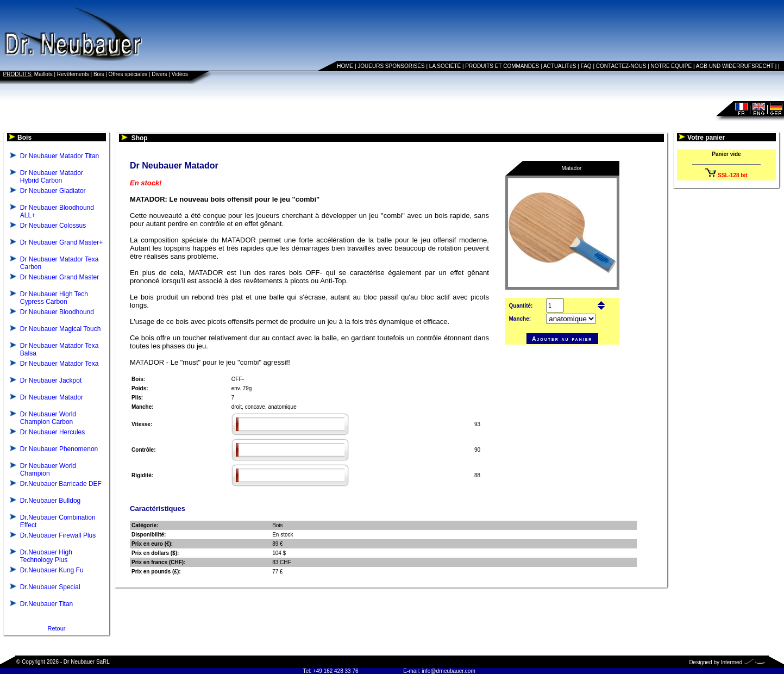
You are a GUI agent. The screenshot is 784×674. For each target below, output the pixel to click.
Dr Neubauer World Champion (48, 470)
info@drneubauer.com (449, 671)
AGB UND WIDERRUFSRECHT (735, 66)
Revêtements (73, 74)
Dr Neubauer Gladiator (53, 191)
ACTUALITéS (560, 66)
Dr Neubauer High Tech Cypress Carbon (54, 298)
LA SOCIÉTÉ (445, 66)
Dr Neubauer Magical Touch (61, 329)
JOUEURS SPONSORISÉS (391, 66)
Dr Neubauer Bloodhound (57, 312)
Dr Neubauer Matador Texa (59, 364)
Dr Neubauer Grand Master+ (61, 242)
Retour (56, 628)
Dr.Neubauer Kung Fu (52, 570)
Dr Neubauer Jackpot (51, 380)
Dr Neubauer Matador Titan (59, 156)
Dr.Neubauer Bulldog (50, 501)
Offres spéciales (128, 74)
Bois (99, 74)
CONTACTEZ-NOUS (621, 66)
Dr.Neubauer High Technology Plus (46, 556)
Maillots (43, 74)
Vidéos (180, 74)
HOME (345, 66)
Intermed (732, 662)
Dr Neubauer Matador (52, 397)
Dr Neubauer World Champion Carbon (48, 418)
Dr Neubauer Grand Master (59, 277)
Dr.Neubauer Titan (46, 604)
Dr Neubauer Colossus (53, 226)
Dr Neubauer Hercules (52, 432)
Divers (159, 74)
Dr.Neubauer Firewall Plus (58, 535)
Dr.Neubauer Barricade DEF (61, 484)
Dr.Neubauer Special (50, 587)
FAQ (586, 66)
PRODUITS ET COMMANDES (502, 66)
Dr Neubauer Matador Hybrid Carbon (52, 177)
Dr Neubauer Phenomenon (59, 449)
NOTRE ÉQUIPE (672, 66)
